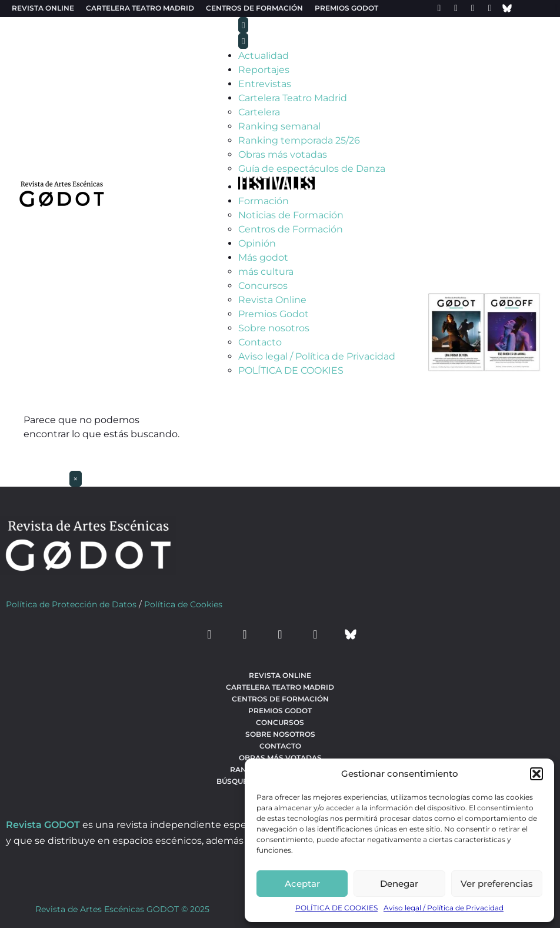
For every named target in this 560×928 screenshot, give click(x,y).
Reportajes (264, 70)
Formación (264, 201)
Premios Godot (346, 8)
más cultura (266, 272)
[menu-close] (243, 41)
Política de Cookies (183, 604)
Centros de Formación (291, 229)
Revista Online (43, 8)
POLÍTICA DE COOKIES (336, 908)
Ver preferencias (497, 884)
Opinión (257, 243)
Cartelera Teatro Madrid (293, 98)
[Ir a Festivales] (276, 187)
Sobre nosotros (274, 328)
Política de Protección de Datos (71, 604)
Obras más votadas (283, 154)
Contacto (260, 342)
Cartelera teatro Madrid (140, 8)
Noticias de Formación (291, 215)
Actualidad (264, 56)
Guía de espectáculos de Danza (312, 169)
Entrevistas (265, 84)
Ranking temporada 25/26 (299, 140)
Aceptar (302, 884)
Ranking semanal (279, 126)
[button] (536, 774)
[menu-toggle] (243, 25)
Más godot (263, 257)
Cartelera (259, 112)
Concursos (263, 286)
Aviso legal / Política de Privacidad (444, 908)
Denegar (399, 884)
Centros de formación (254, 8)
